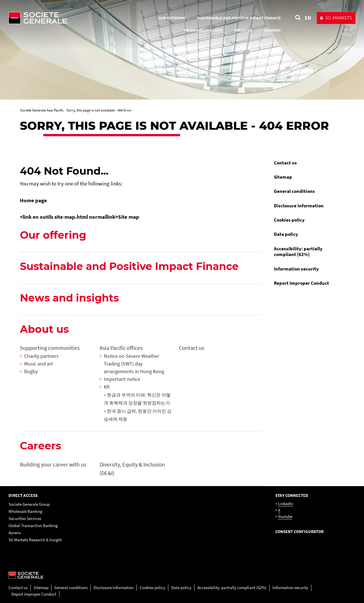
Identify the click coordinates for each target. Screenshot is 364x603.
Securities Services (25, 518)
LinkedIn (286, 504)
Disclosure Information (299, 206)
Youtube (285, 516)
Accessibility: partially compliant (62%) (298, 251)
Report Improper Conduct (301, 283)
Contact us (285, 163)
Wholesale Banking (25, 511)
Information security (296, 269)
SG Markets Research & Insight (35, 540)
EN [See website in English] (308, 18)
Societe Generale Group (29, 504)
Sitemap (283, 177)
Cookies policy (289, 220)
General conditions (294, 191)
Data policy (286, 234)
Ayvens (15, 533)
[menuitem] (307, 163)
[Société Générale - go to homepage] (71, 18)
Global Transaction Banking (33, 525)
